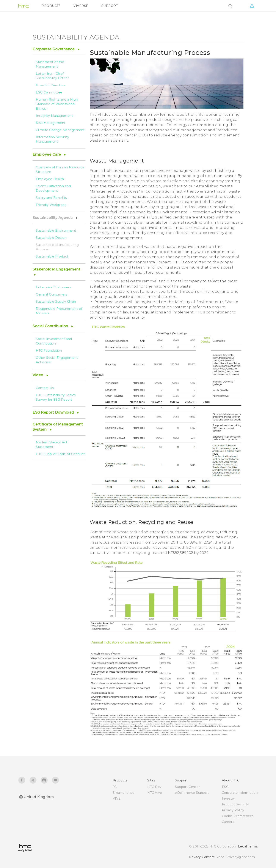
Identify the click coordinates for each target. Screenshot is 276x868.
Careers (228, 822)
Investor (229, 798)
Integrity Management (54, 116)
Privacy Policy (233, 810)
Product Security (235, 804)
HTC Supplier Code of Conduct (60, 454)
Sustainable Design (51, 238)
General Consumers (52, 294)
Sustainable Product (52, 256)
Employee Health (50, 179)
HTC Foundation (49, 351)
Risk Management (51, 123)
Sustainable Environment (56, 231)
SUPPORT (110, 6)
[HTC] (24, 6)
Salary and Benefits (51, 198)
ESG (225, 787)
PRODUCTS (51, 6)
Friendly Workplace (51, 205)
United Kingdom (39, 797)
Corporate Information (240, 793)
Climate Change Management (60, 130)
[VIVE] (252, 6)
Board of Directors (51, 85)
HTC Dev (154, 787)
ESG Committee (49, 92)
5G (115, 787)
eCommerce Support (192, 793)
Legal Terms (248, 846)
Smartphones (124, 793)
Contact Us (45, 388)
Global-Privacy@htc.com (235, 857)
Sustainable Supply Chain (56, 302)
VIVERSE (81, 6)
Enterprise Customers (53, 287)
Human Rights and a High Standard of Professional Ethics (57, 104)
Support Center (187, 787)
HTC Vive (155, 793)
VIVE (117, 798)
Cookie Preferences (238, 816)
